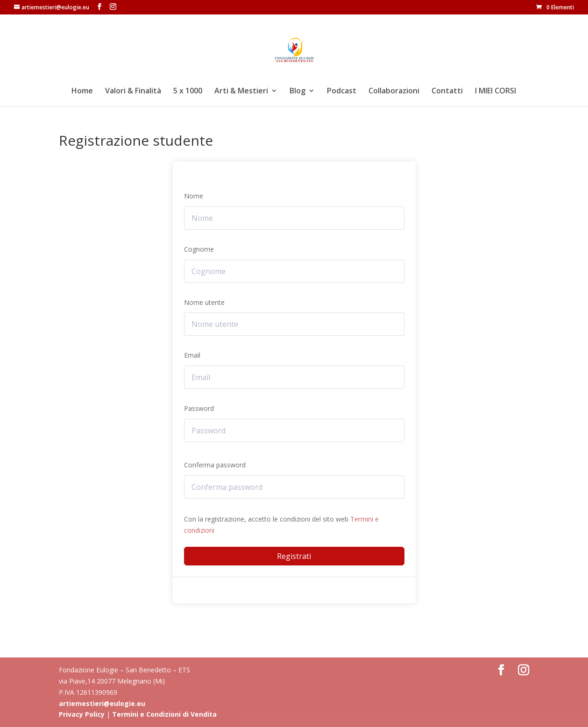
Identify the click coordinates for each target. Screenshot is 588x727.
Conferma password (215, 465)
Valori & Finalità (133, 92)
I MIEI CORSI (496, 92)
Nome (194, 196)
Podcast (342, 92)
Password (199, 408)
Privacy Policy (82, 714)
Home (82, 92)
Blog (298, 92)
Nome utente (204, 302)
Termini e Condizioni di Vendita (164, 714)
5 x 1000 (188, 92)
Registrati (294, 556)
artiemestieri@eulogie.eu (102, 703)
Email (192, 355)
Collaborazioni (394, 92)
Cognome (199, 249)
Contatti (447, 92)
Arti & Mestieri (241, 92)
